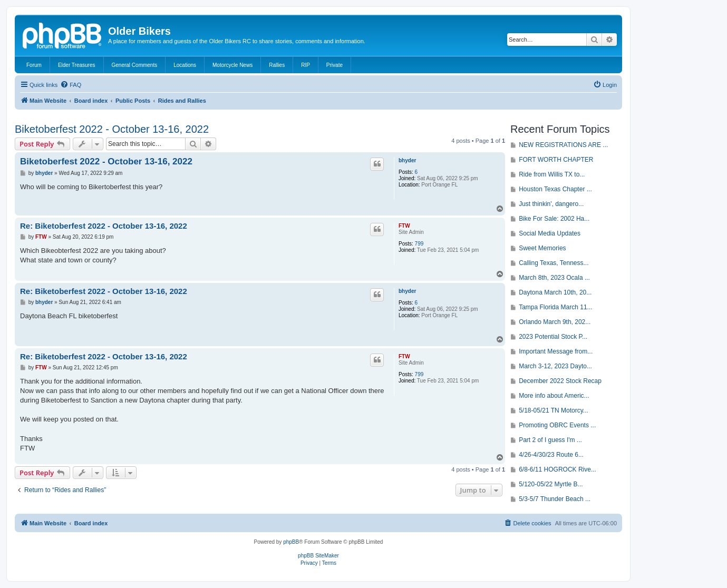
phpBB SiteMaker (318, 556)
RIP (306, 65)
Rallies (277, 65)
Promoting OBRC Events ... (557, 425)
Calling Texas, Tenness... (554, 263)
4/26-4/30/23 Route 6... (551, 455)
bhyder (407, 160)
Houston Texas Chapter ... (555, 189)
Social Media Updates (550, 233)
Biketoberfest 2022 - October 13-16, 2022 (112, 129)
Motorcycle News (232, 65)
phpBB (291, 542)
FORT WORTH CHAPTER (556, 160)
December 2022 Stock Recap (560, 381)
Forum (34, 65)
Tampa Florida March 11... (555, 307)
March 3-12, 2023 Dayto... (555, 366)
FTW (404, 226)
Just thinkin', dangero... (551, 204)
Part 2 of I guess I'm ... (550, 440)
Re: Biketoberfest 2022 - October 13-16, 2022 (104, 226)
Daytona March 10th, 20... (555, 292)
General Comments (135, 65)
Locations (185, 65)
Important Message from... (556, 351)
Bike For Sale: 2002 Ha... (554, 219)
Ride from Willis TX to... (552, 174)
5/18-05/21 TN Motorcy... (554, 410)
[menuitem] (71, 85)
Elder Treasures (77, 65)
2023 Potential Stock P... (553, 337)
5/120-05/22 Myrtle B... (551, 484)
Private (335, 65)
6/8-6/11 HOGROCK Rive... (558, 469)
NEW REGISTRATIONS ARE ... (563, 145)
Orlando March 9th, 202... (555, 322)
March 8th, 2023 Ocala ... (554, 278)
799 (419, 244)
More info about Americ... (554, 396)
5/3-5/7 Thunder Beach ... (555, 499)
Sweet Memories (542, 248)
